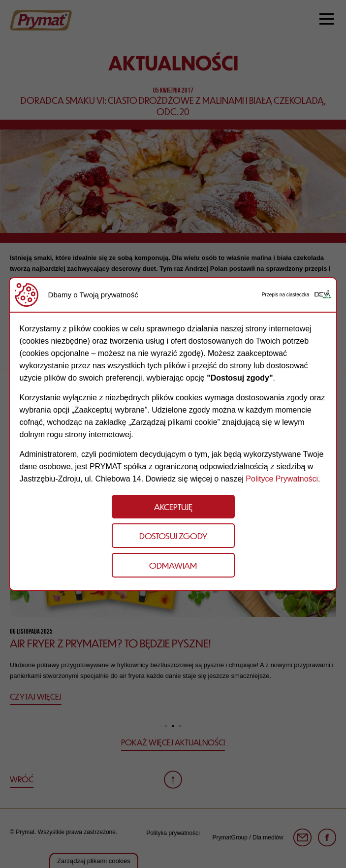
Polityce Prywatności (282, 479)
